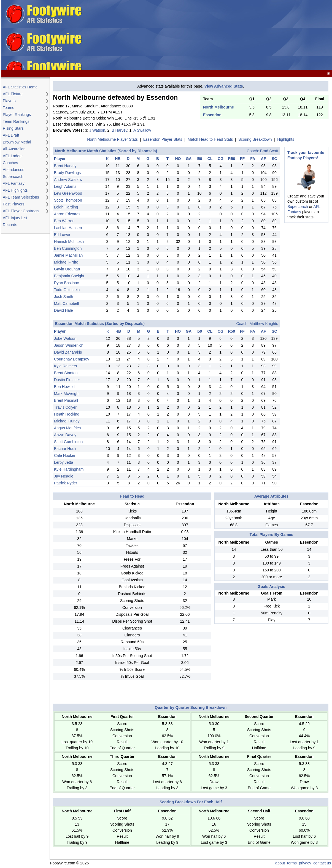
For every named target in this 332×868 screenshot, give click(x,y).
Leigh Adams (65, 186)
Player (60, 159)
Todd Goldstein (67, 290)
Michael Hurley (67, 421)
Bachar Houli (65, 449)
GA (189, 159)
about (280, 863)
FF (242, 159)
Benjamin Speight (69, 276)
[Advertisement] (209, 35)
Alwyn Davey (65, 435)
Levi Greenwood (68, 193)
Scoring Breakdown (255, 139)
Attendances (14, 170)
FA (253, 159)
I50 (199, 159)
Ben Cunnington (68, 248)
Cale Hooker (65, 455)
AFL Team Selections (21, 197)
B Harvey (119, 130)
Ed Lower (62, 235)
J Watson (97, 130)
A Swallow (142, 130)
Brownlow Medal (17, 142)
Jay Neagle (64, 476)
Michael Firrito (66, 262)
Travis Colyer (65, 407)
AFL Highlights (15, 190)
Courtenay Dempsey (72, 359)
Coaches (10, 163)
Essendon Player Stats (163, 139)
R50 (232, 159)
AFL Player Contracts (21, 211)
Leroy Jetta (64, 462)
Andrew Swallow (68, 180)
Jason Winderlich (69, 345)
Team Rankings (16, 121)
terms (292, 863)
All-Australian (14, 149)
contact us (322, 863)
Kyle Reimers (65, 366)
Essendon (212, 115)
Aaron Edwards (67, 214)
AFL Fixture (13, 94)
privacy (305, 863)
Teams (8, 108)
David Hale (63, 310)
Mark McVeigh (66, 394)
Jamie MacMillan (68, 255)
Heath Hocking (67, 414)
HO (178, 159)
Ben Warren (64, 221)
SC (274, 159)
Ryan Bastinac (66, 283)
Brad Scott (269, 151)
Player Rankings (17, 115)
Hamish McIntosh (69, 242)
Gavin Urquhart (67, 269)
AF (264, 159)
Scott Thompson (68, 200)
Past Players (14, 204)
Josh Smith (64, 297)
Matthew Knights (264, 324)
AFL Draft (11, 135)
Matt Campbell (66, 303)
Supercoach (13, 177)
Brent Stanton (66, 373)
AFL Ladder (13, 156)
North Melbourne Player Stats (112, 139)
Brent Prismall (66, 400)
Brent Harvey (65, 166)
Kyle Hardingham (69, 469)
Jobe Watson (65, 338)
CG (221, 159)
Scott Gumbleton (68, 442)
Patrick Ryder (66, 483)
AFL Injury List (15, 218)
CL (210, 159)
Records (10, 225)
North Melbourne (218, 107)
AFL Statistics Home (20, 87)
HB (118, 159)
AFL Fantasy (14, 183)
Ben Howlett (64, 387)
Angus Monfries (67, 428)
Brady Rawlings (67, 173)
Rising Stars (13, 128)
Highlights (286, 139)
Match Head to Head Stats (210, 139)
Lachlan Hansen (68, 228)
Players (9, 101)
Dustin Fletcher (67, 380)
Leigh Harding (66, 207)
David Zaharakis (68, 352)
